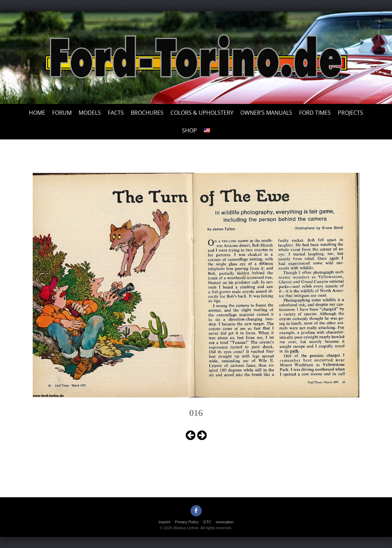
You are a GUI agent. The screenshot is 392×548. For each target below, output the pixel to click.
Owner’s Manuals (266, 113)
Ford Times (315, 113)
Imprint (165, 522)
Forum (62, 113)
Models (90, 113)
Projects (350, 113)
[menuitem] (207, 131)
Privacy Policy (187, 522)
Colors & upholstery (202, 113)
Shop (189, 130)
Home (37, 113)
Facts (116, 113)
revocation (225, 522)
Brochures (147, 113)
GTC (207, 522)
